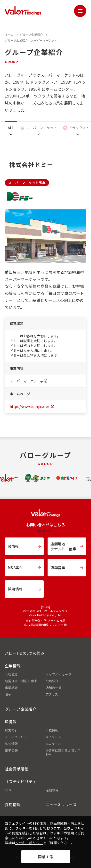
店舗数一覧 (54, 688)
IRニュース (53, 744)
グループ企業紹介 (21, 709)
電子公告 (11, 751)
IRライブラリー (16, 737)
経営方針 (11, 730)
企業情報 (13, 666)
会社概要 (11, 674)
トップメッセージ (59, 674)
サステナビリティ (21, 781)
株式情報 (11, 744)
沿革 (8, 694)
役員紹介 (52, 681)
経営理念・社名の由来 (21, 681)
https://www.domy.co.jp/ (29, 406)
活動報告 (52, 790)
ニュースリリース (61, 805)
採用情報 (13, 805)
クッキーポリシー (29, 843)
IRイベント (54, 737)
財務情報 (52, 730)
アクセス (52, 694)
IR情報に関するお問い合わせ (63, 752)
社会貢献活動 (17, 769)
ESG (8, 790)
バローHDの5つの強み (25, 653)
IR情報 (11, 722)
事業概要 (11, 688)
